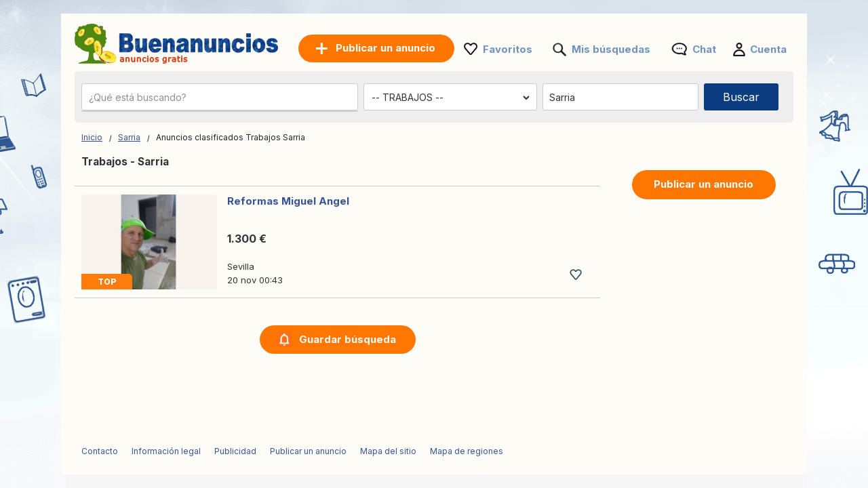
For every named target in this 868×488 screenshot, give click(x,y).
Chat (704, 49)
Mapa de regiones (467, 451)
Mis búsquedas (611, 49)
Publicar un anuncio (704, 184)
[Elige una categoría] (450, 98)
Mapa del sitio (388, 451)
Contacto (100, 451)
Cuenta (768, 49)
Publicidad (235, 451)
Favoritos (508, 49)
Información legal (166, 451)
